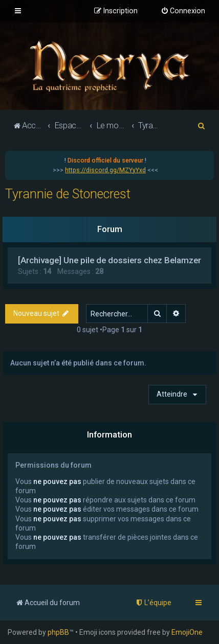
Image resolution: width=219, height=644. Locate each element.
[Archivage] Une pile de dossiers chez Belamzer (109, 260)
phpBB (58, 632)
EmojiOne (187, 632)
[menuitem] (183, 11)
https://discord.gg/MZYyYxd (105, 170)
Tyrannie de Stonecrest (68, 194)
